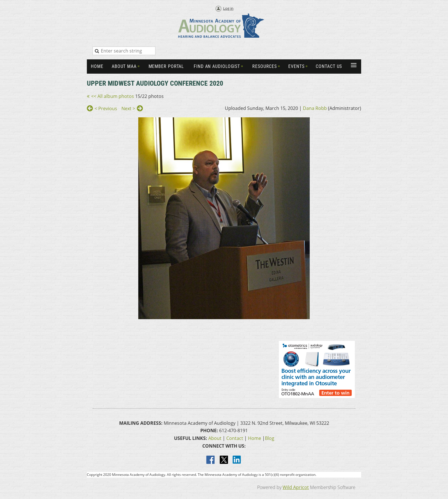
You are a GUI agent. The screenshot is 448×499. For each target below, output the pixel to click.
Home (255, 438)
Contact (235, 438)
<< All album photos (113, 96)
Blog (270, 438)
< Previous (106, 108)
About (215, 438)
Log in (228, 8)
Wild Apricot (296, 487)
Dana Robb (315, 108)
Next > (128, 108)
